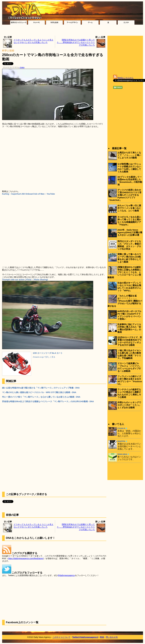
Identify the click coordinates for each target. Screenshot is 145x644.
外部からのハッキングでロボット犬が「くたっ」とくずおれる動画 (129, 405)
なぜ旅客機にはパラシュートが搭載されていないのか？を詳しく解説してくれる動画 (129, 168)
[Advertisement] (72, 31)
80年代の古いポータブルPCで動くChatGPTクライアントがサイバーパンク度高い (129, 315)
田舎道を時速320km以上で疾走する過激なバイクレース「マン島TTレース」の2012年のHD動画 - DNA (48, 401)
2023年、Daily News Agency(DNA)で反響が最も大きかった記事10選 (130, 232)
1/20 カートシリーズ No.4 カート (48, 353)
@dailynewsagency (66, 575)
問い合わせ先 (112, 637)
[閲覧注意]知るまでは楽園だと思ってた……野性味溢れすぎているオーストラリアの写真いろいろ (76, 42)
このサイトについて (61, 637)
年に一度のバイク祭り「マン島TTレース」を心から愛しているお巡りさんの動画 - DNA (41, 397)
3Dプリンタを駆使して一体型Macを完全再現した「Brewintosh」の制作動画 (130, 181)
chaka (22, 67)
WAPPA (121, 441)
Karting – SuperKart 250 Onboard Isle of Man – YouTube (29, 194)
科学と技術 (8, 51)
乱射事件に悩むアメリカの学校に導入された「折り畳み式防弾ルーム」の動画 (129, 328)
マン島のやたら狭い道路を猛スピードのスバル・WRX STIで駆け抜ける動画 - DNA (39, 392)
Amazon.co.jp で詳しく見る (44, 357)
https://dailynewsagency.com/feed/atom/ (26, 558)
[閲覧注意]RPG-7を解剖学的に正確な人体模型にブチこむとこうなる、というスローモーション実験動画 (124, 272)
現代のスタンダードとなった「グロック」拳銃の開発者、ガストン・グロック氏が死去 (129, 245)
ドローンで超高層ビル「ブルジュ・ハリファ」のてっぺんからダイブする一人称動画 (129, 367)
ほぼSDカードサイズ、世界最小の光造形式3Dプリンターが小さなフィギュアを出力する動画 (130, 341)
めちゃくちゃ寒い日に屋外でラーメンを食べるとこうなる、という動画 (129, 208)
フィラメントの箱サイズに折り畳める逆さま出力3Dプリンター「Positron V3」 (130, 380)
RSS (102, 637)
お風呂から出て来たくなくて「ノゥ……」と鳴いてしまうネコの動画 (129, 155)
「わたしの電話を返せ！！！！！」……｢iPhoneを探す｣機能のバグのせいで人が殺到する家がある (125, 301)
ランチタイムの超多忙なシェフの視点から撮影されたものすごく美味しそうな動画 (129, 393)
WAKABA (122, 454)
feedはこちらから (126, 78)
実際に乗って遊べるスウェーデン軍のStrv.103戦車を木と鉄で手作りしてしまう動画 (129, 258)
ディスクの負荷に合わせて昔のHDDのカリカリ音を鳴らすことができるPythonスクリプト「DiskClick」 (125, 195)
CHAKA (121, 428)
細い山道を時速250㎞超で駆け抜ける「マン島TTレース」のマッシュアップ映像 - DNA (41, 388)
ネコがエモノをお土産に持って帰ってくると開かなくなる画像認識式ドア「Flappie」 (129, 221)
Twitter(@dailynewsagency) (85, 637)
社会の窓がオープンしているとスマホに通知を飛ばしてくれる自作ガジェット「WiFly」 (129, 287)
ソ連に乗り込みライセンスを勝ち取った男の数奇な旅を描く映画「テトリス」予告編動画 (129, 354)
